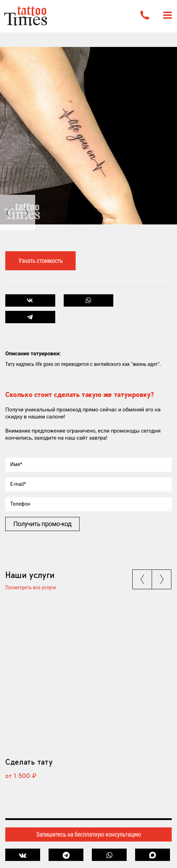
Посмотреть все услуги (31, 588)
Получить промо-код (42, 524)
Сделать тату (29, 762)
